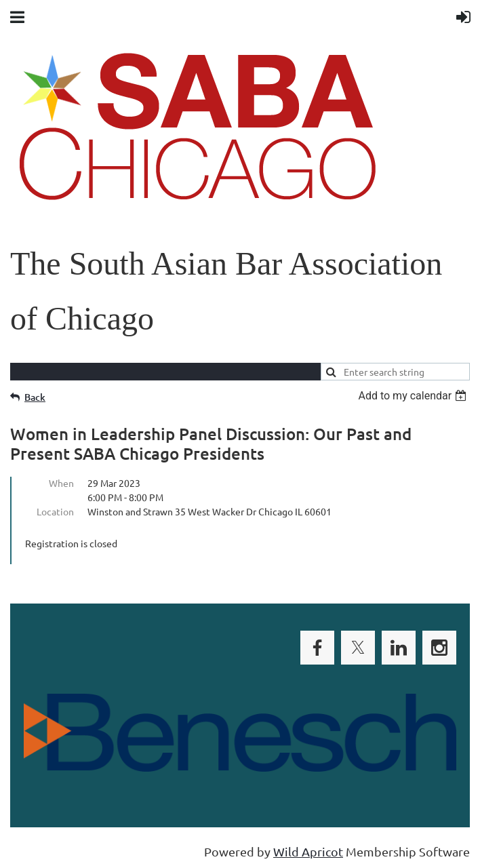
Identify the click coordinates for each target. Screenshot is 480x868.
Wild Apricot (308, 851)
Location (55, 511)
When (61, 483)
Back (35, 397)
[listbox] (414, 396)
